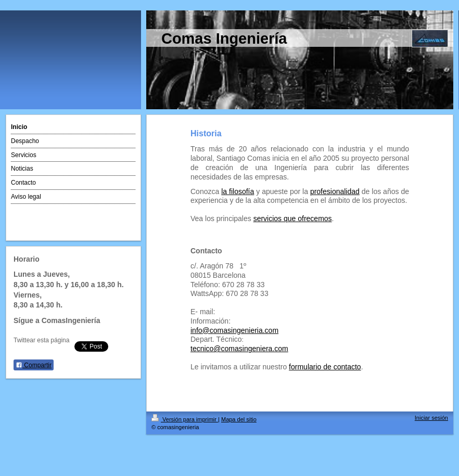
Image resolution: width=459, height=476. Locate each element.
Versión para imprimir (185, 419)
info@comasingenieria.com (234, 330)
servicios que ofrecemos (293, 218)
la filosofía (238, 191)
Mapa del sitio (239, 419)
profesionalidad (335, 191)
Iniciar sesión (431, 418)
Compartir (34, 365)
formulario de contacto (325, 367)
